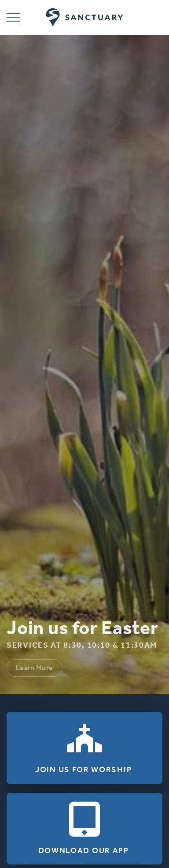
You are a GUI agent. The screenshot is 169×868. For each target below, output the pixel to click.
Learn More (35, 668)
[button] (13, 18)
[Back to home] (85, 18)
